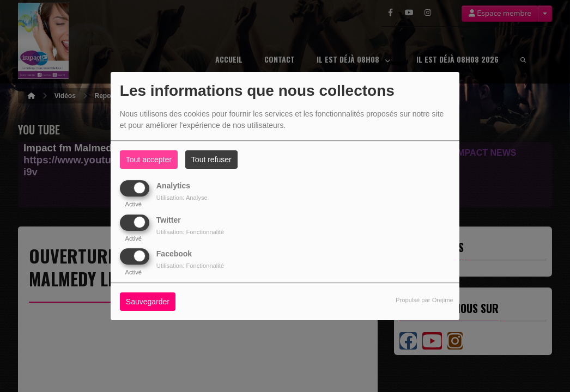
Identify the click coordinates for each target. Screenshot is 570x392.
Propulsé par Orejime (425, 300)
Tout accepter (149, 160)
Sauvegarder (148, 302)
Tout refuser (211, 160)
